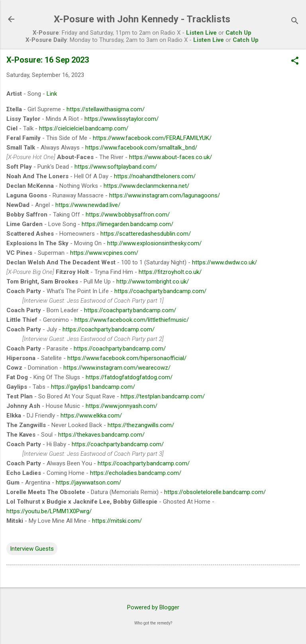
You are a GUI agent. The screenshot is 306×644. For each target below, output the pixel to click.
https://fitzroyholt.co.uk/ (170, 272)
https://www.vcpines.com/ (104, 253)
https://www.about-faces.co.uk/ (171, 157)
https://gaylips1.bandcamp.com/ (93, 387)
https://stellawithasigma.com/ (106, 109)
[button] (295, 61)
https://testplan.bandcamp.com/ (163, 396)
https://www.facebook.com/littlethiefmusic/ (132, 320)
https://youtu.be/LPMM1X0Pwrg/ (49, 511)
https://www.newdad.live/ (88, 205)
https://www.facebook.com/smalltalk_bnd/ (141, 148)
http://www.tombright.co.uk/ (153, 282)
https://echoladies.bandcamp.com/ (136, 473)
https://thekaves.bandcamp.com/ (101, 435)
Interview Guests (32, 549)
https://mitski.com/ (117, 521)
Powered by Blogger (153, 607)
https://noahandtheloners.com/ (155, 176)
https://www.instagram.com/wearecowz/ (117, 368)
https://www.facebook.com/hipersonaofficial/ (127, 358)
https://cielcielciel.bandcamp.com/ (84, 128)
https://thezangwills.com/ (141, 425)
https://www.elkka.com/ (91, 416)
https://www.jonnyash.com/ (122, 406)
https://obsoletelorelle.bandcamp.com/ (215, 492)
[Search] (295, 22)
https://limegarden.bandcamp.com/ (127, 224)
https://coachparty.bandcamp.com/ (160, 291)
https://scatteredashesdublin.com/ (146, 234)
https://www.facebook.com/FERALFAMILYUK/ (152, 138)
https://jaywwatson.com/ (88, 483)
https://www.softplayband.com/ (116, 167)
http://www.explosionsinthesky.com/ (154, 243)
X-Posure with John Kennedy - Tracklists (142, 19)
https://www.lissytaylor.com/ (122, 119)
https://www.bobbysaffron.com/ (128, 215)
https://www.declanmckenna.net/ (146, 186)
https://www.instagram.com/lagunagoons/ (165, 195)
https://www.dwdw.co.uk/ (225, 262)
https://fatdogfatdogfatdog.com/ (129, 377)
